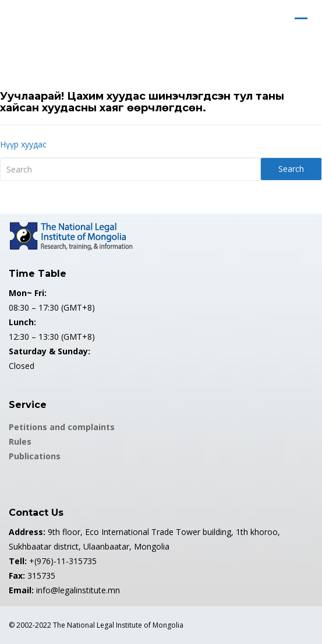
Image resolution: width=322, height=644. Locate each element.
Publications (35, 456)
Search (291, 169)
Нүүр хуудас (23, 144)
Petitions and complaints (62, 427)
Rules (20, 441)
